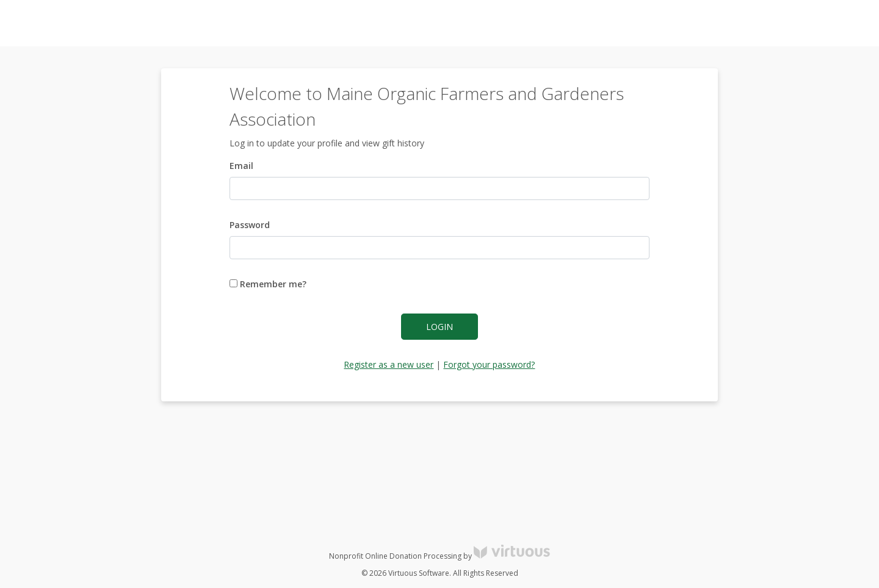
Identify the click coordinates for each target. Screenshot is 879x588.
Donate (848, 23)
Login (440, 327)
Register (802, 23)
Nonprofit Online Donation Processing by (440, 556)
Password (250, 225)
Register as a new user (389, 364)
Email (241, 166)
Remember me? (268, 284)
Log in (759, 23)
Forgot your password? (489, 364)
